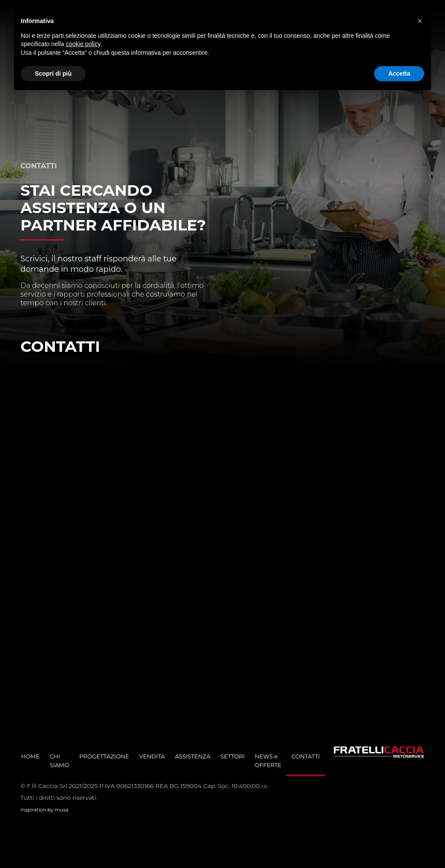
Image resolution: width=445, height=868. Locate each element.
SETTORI (232, 756)
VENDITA (152, 756)
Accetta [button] (399, 73)
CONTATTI (306, 756)
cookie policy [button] (83, 44)
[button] (420, 21)
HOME (31, 756)
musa (61, 810)
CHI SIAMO (59, 761)
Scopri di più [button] (53, 73)
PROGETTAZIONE (104, 756)
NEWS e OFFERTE (268, 761)
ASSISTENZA (193, 756)
